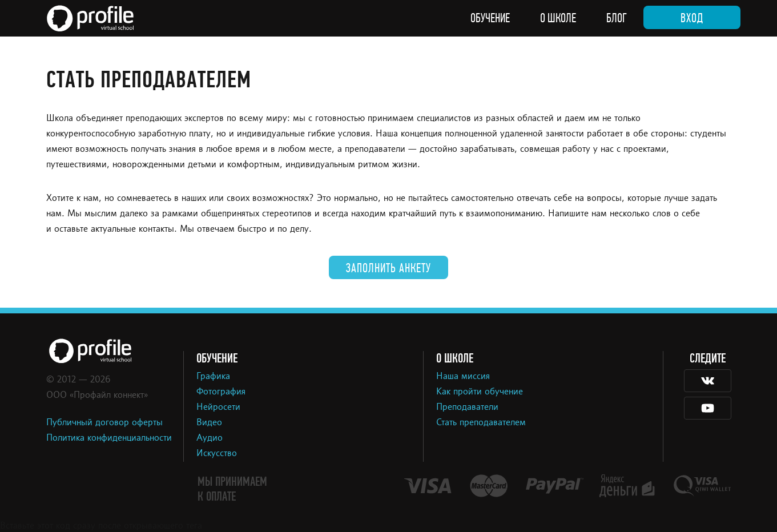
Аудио (210, 438)
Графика (213, 377)
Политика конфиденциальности (109, 438)
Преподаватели (467, 408)
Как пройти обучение (480, 392)
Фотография (221, 392)
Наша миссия (463, 377)
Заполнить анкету (389, 268)
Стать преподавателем (481, 423)
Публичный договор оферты (104, 423)
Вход (692, 18)
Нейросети (218, 408)
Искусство (217, 454)
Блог (617, 18)
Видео (209, 423)
